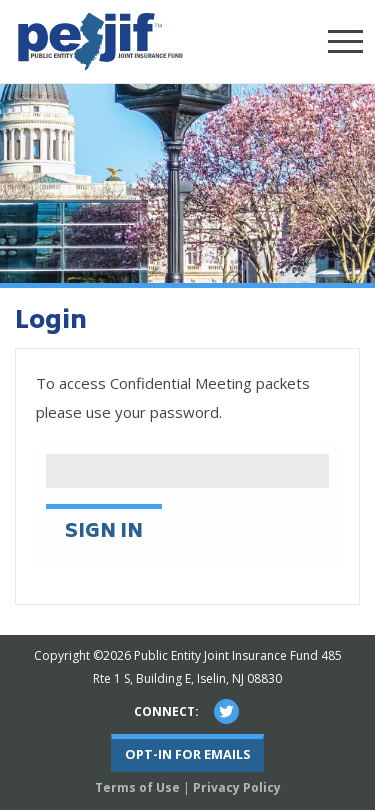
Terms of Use (137, 787)
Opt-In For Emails (188, 754)
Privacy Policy (237, 787)
